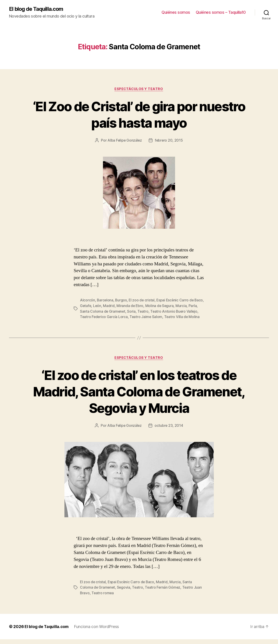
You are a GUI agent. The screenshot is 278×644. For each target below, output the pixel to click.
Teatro (154, 311)
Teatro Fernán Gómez (164, 592)
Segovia (124, 592)
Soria (142, 311)
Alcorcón (88, 301)
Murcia (193, 306)
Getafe (96, 306)
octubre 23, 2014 (169, 431)
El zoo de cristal (142, 301)
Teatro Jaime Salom (160, 317)
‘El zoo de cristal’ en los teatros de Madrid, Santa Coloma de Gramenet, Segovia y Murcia (139, 397)
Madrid (120, 306)
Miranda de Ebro (141, 306)
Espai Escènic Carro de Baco (132, 587)
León (108, 306)
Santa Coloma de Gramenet (113, 311)
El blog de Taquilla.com (36, 9)
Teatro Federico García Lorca (117, 317)
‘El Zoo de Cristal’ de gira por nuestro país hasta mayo (139, 115)
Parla (84, 311)
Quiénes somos (176, 12)
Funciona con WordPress (98, 631)
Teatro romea (103, 598)
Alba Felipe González (125, 141)
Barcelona (105, 301)
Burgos (121, 301)
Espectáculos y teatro (139, 89)
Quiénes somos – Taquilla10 (221, 12)
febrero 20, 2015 (169, 141)
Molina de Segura (171, 306)
